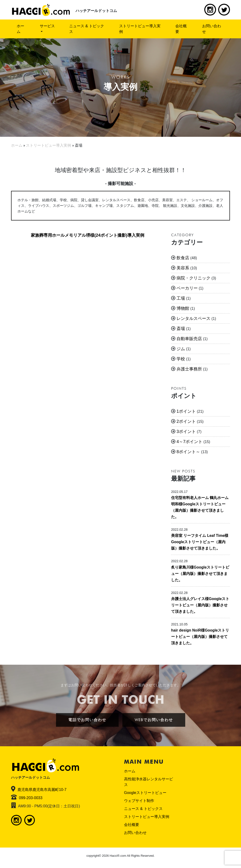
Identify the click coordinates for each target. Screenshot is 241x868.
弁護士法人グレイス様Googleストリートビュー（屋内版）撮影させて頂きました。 (200, 605)
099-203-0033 (31, 798)
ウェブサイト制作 (139, 801)
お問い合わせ (212, 29)
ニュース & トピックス (87, 29)
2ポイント (186, 421)
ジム (181, 349)
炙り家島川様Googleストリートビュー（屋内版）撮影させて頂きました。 (200, 574)
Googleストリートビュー (145, 793)
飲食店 (183, 258)
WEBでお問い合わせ (154, 720)
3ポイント (186, 432)
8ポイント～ (188, 452)
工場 (181, 298)
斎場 (181, 329)
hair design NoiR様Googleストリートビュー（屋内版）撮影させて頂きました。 (200, 637)
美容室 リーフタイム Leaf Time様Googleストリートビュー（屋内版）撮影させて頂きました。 (200, 542)
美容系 (183, 268)
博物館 (183, 308)
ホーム (20, 29)
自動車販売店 (189, 339)
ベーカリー (187, 288)
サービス (47, 26)
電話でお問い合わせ (87, 720)
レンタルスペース (193, 318)
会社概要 (181, 29)
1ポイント (186, 411)
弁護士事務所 (189, 369)
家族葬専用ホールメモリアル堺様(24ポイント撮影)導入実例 (88, 235)
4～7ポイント (189, 442)
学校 (181, 359)
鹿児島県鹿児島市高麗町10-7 (42, 790)
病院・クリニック (193, 278)
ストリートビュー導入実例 (140, 29)
